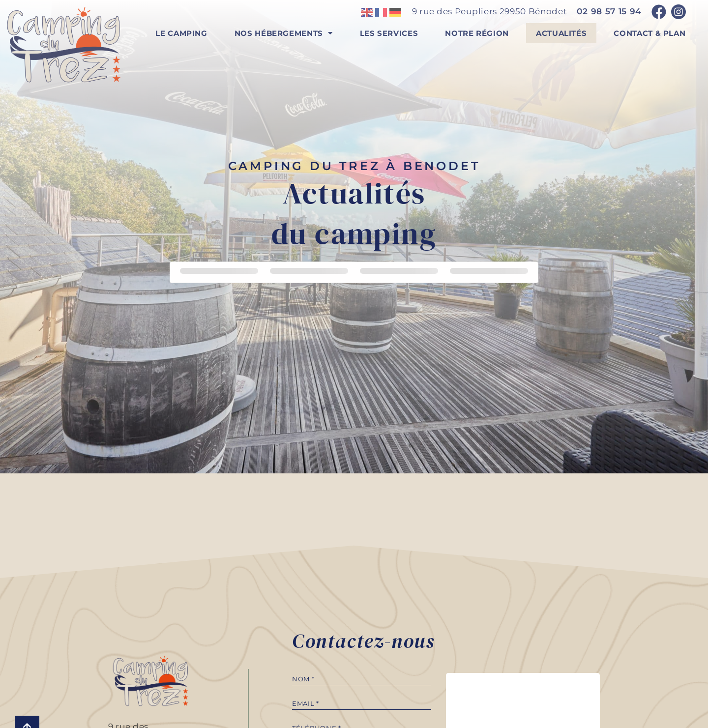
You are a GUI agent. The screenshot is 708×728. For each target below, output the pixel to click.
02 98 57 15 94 (609, 11)
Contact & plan (649, 33)
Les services (389, 33)
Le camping (181, 33)
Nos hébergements (284, 33)
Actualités (561, 33)
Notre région (477, 33)
